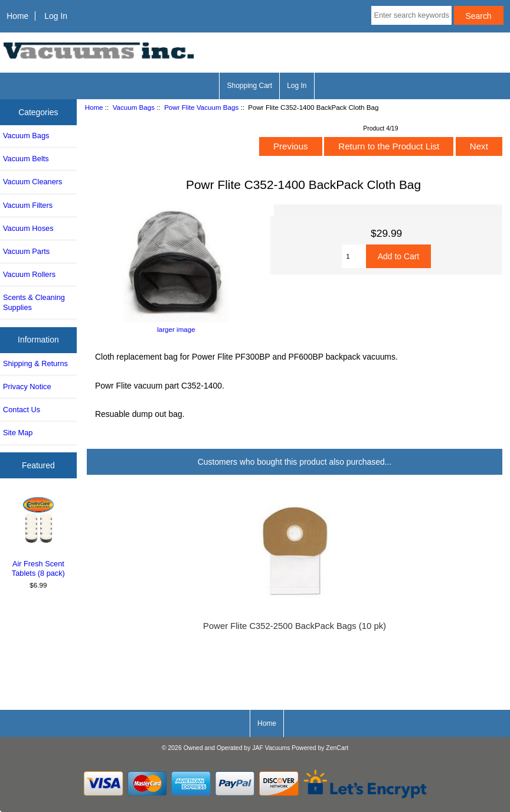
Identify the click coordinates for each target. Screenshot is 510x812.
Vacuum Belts (26, 159)
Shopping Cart (249, 86)
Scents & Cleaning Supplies (34, 302)
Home (17, 16)
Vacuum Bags (134, 107)
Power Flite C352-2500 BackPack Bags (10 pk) (295, 626)
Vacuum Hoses (28, 228)
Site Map (18, 433)
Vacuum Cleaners (32, 182)
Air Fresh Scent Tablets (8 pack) (39, 536)
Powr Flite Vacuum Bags (201, 107)
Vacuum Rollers (29, 274)
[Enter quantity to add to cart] (354, 256)
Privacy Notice (27, 387)
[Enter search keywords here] (411, 15)
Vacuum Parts (26, 251)
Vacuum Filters (28, 205)
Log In (56, 16)
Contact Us (22, 410)
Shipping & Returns (35, 363)
